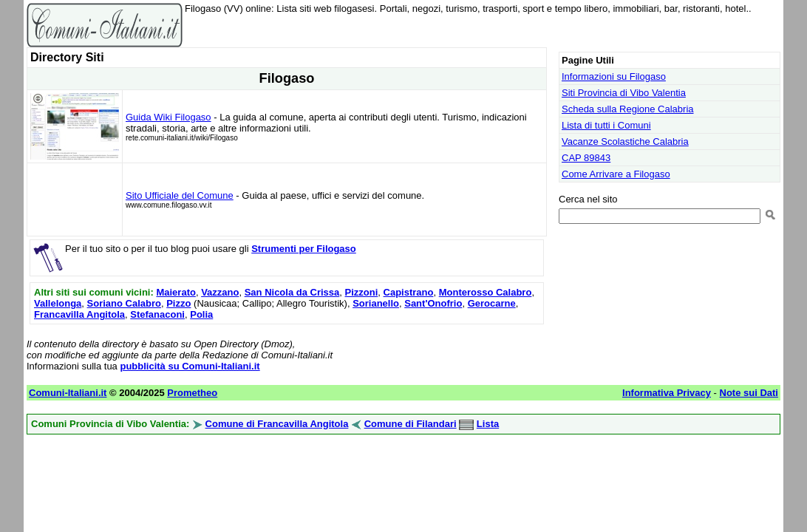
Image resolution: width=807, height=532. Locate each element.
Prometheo (192, 393)
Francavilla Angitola (79, 314)
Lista (488, 424)
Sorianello (376, 303)
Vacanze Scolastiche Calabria (625, 141)
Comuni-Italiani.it (68, 393)
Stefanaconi (157, 314)
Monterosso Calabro (486, 292)
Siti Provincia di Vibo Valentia (624, 93)
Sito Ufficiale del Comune (180, 195)
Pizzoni (362, 292)
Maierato (176, 292)
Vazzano (220, 292)
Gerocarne (492, 303)
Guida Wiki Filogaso (168, 117)
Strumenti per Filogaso (304, 249)
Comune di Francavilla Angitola (277, 424)
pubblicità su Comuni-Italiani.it (190, 366)
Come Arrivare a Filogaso (616, 174)
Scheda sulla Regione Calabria (628, 109)
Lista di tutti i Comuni (606, 125)
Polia (201, 314)
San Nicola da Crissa (292, 292)
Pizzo (178, 303)
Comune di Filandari (411, 424)
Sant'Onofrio (433, 303)
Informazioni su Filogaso (614, 76)
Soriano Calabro (124, 303)
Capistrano (409, 292)
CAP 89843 (586, 158)
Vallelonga (58, 303)
